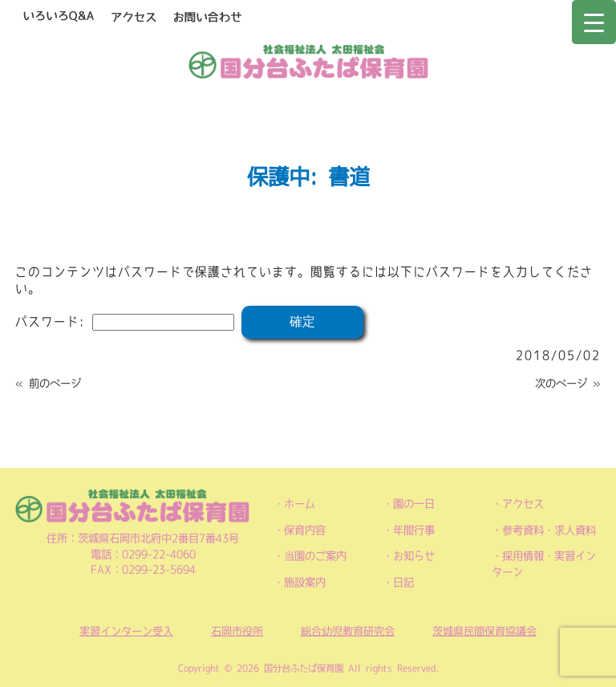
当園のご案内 (315, 556)
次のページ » (568, 383)
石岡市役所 (237, 631)
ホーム (300, 504)
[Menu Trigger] (594, 22)
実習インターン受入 (126, 631)
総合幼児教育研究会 (348, 631)
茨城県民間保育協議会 (484, 631)
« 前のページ (48, 383)
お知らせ (414, 556)
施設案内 (305, 582)
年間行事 (414, 530)
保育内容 (305, 530)
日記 (403, 582)
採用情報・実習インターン (544, 564)
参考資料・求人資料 (549, 530)
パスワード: (125, 321)
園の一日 (414, 504)
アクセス (523, 504)
